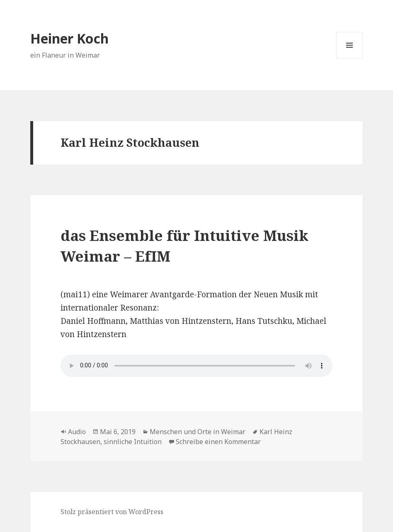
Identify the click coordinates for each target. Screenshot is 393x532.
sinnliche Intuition (133, 442)
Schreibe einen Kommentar (218, 442)
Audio (77, 432)
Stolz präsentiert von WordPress (112, 512)
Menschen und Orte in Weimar (198, 432)
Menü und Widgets (350, 58)
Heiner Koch (69, 38)
